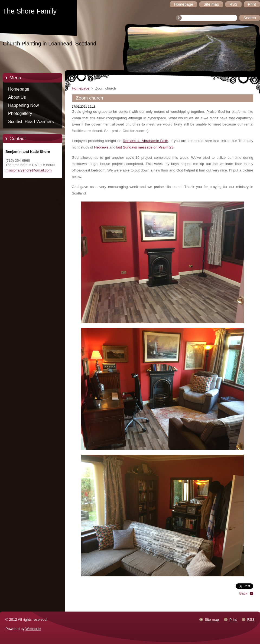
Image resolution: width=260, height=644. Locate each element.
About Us (17, 97)
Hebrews (102, 147)
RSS (251, 620)
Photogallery (20, 113)
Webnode (33, 629)
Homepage (19, 89)
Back (243, 593)
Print (233, 620)
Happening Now (23, 105)
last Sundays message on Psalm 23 (145, 147)
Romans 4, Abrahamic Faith (145, 141)
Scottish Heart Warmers (31, 122)
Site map (212, 620)
